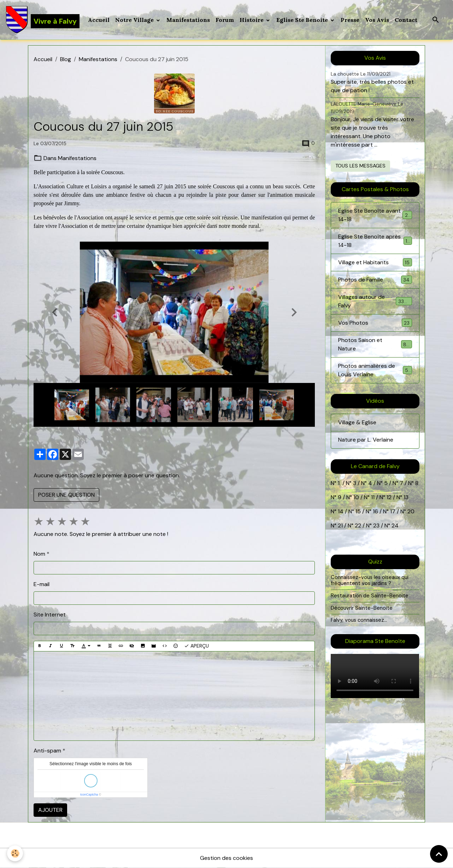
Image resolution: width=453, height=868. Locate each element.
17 (393, 511)
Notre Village (135, 20)
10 (355, 497)
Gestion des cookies (226, 858)
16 (375, 511)
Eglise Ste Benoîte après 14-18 (375, 241)
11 (372, 497)
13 (406, 497)
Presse (350, 20)
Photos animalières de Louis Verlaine (375, 370)
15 (358, 511)
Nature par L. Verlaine (366, 440)
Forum (225, 20)
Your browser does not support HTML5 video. (375, 676)
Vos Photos (375, 323)
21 (341, 525)
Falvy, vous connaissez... (359, 620)
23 (376, 525)
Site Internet (50, 615)
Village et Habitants (375, 262)
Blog (66, 59)
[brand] (43, 20)
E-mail (42, 584)
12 (390, 497)
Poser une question (66, 495)
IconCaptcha (89, 795)
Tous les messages (360, 166)
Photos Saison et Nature (375, 344)
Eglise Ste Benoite (303, 20)
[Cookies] (15, 853)
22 (357, 525)
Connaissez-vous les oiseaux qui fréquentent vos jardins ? (370, 580)
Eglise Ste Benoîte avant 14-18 (375, 215)
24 (394, 525)
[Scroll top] (439, 854)
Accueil (99, 20)
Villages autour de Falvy (375, 301)
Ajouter (50, 810)
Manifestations (188, 20)
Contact (406, 20)
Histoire (252, 20)
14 (341, 511)
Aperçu (196, 646)
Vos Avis (377, 20)
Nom (39, 554)
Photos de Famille (375, 280)
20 (410, 511)
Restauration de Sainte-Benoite (370, 596)
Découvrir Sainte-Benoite (362, 608)
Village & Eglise (357, 422)
